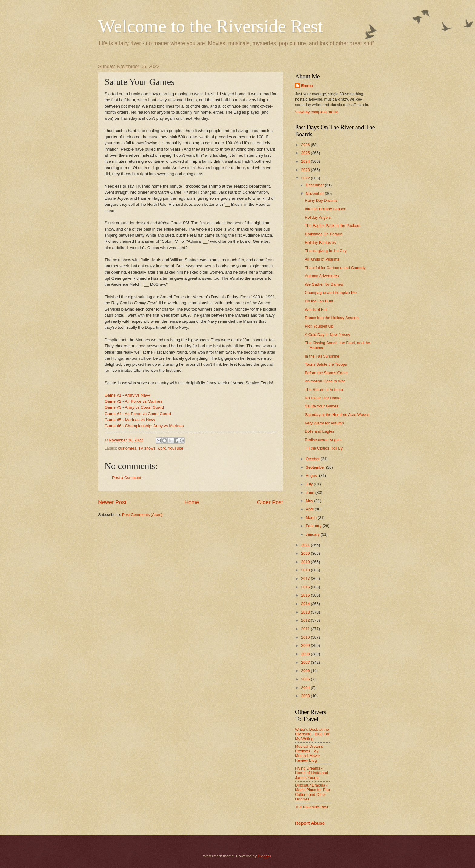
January (313, 534)
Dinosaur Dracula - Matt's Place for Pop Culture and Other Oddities (312, 792)
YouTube (176, 448)
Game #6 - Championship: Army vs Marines (144, 426)
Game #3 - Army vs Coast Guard (134, 407)
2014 (306, 604)
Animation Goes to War (325, 381)
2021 (306, 545)
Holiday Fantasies (320, 243)
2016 (306, 587)
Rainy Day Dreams (321, 200)
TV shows (147, 448)
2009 (306, 645)
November (315, 193)
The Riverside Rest (312, 807)
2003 (306, 696)
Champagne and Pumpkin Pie (331, 293)
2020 (306, 553)
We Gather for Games (324, 284)
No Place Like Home (322, 398)
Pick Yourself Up (319, 326)
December (315, 185)
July (310, 484)
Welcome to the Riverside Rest (211, 26)
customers (127, 448)
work (162, 448)
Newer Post (112, 502)
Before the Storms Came (326, 373)
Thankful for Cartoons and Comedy (335, 268)
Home (192, 502)
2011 (306, 629)
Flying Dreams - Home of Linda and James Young (312, 773)
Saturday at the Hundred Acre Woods (337, 415)
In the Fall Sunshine (322, 356)
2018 (306, 570)
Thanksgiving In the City (326, 251)
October (313, 459)
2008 (306, 654)
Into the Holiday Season (326, 209)
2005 (306, 679)
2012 (306, 620)
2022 (306, 178)
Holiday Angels (318, 217)
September (316, 467)
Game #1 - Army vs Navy (127, 395)
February (314, 526)
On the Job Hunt (319, 301)
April (310, 509)
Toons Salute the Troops (326, 364)
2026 (306, 145)
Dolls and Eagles (319, 431)
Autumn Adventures (322, 276)
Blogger (264, 856)
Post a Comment (127, 478)
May (310, 501)
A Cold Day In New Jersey (327, 335)
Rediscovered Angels (323, 440)
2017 (306, 579)
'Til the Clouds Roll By (324, 448)
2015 (306, 595)
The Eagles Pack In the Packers (332, 226)
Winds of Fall (316, 309)
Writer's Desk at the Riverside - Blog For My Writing (312, 734)
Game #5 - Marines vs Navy (130, 420)
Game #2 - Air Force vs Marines (133, 401)
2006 (306, 671)
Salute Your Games (322, 406)
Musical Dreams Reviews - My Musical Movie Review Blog (309, 753)
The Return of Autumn (324, 389)
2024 (306, 161)
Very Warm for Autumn (324, 423)
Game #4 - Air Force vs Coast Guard (138, 414)
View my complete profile (317, 112)
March (312, 518)
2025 (306, 153)
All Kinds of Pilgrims (322, 259)
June (311, 492)
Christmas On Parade (324, 234)
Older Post (270, 502)
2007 (306, 662)
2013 (306, 612)
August (312, 476)
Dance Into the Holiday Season (332, 318)
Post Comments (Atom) (142, 515)
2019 (306, 562)
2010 (306, 637)
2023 (306, 170)
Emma (307, 86)
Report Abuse (310, 823)
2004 (306, 688)
